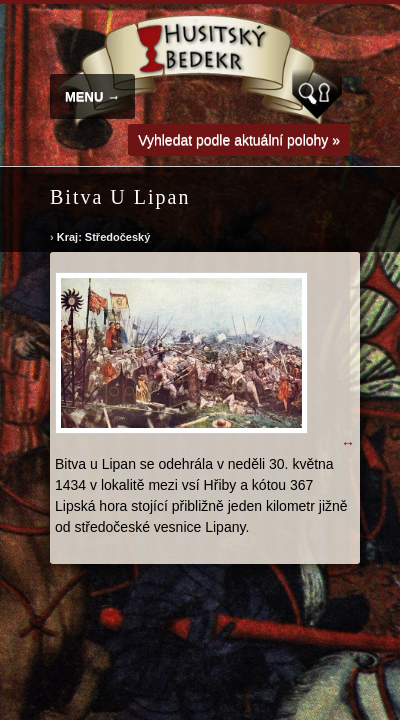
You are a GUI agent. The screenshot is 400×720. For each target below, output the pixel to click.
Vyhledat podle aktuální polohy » (239, 140)
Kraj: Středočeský (104, 237)
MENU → (92, 96)
